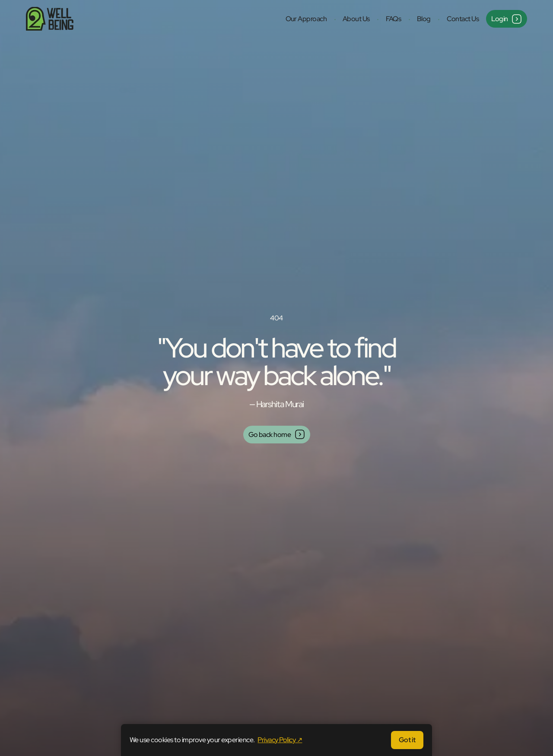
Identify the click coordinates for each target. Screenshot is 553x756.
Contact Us (463, 19)
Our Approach (306, 19)
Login (507, 19)
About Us (356, 19)
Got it (407, 740)
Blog (424, 19)
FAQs (394, 19)
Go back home (277, 434)
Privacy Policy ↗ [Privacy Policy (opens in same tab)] (280, 740)
